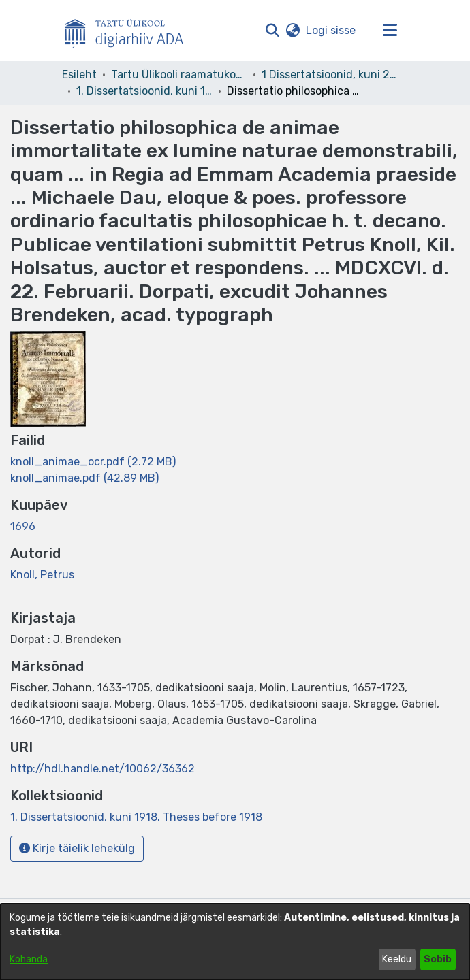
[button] (272, 31)
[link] (93, 462)
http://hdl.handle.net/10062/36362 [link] (103, 769)
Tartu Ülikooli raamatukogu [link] (179, 75)
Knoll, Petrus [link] (42, 575)
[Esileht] (129, 31)
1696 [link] (23, 526)
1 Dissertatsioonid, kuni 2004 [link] (330, 75)
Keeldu (397, 959)
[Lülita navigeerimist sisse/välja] (390, 31)
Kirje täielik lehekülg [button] (77, 848)
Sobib (438, 959)
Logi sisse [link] (331, 30)
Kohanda (29, 959)
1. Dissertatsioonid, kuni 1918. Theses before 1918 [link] (144, 91)
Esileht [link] (79, 75)
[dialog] (235, 942)
